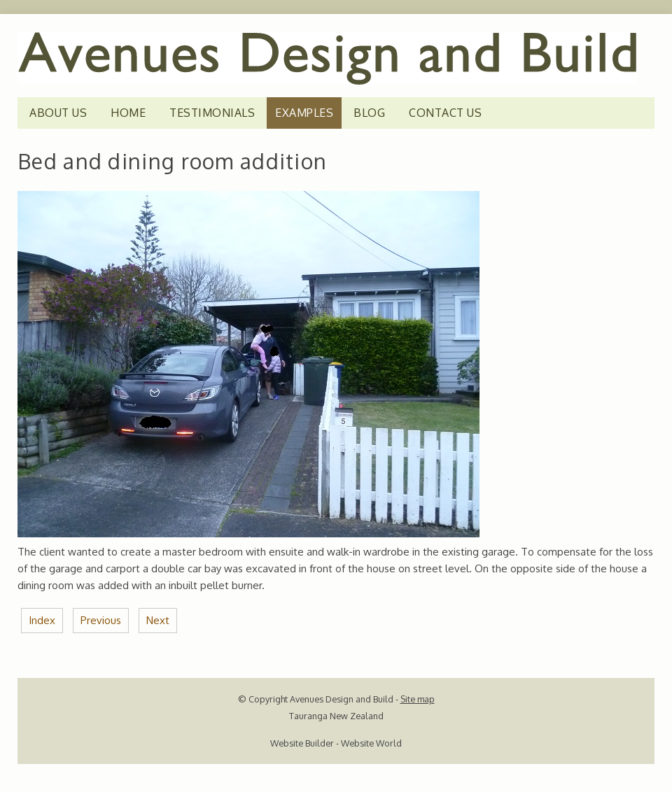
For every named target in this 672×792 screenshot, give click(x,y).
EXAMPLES (304, 113)
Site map (418, 699)
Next (158, 620)
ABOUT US (58, 113)
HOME (128, 113)
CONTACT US (445, 113)
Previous (101, 620)
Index (42, 620)
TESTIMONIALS (212, 113)
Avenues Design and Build (342, 699)
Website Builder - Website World (336, 743)
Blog (369, 113)
